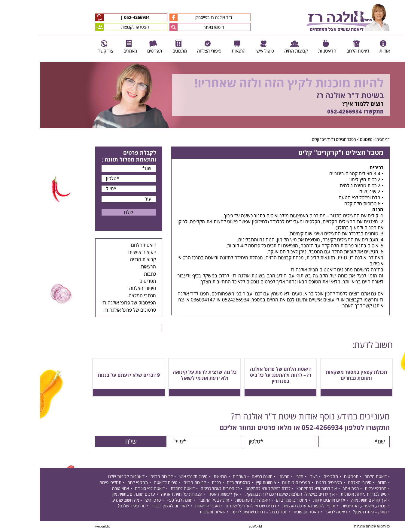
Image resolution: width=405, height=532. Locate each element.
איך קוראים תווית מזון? (329, 501)
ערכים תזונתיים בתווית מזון (93, 495)
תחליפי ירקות (336, 489)
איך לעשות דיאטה (184, 495)
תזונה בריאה (222, 477)
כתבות (110, 274)
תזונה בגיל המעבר (174, 501)
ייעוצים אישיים (102, 252)
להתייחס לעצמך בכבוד (130, 506)
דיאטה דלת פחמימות (213, 501)
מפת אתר (311, 489)
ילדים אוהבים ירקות (289, 501)
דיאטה (171, 258)
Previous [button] (397, 59)
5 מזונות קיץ (226, 483)
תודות (342, 483)
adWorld (215, 527)
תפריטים (108, 281)
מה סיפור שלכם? (92, 506)
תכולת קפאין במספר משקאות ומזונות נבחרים (316, 375)
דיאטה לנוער (296, 512)
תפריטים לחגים (289, 483)
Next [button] (401, 131)
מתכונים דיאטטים (296, 270)
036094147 (163, 300)
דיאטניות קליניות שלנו (86, 477)
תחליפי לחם (98, 483)
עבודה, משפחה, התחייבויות (324, 506)
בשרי (274, 477)
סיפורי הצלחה (103, 289)
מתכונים (326, 140)
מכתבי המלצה (102, 296)
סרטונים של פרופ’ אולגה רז (90, 310)
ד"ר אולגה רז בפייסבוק (161, 17)
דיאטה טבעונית (266, 512)
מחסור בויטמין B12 (251, 501)
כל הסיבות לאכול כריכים (180, 489)
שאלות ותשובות (173, 512)
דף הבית (343, 140)
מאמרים (199, 477)
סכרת (176, 483)
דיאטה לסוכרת (143, 489)
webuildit (63, 527)
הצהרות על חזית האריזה (142, 495)
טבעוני (244, 477)
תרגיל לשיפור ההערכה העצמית (269, 506)
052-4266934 (96, 18)
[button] (134, 27)
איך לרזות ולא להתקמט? (277, 489)
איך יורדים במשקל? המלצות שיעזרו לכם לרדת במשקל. (250, 495)
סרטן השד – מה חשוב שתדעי (96, 501)
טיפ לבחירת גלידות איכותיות (324, 495)
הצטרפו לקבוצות (82, 27)
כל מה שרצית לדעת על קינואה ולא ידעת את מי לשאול (165, 375)
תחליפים (291, 477)
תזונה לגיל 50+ (140, 501)
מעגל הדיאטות (167, 506)
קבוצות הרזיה (103, 260)
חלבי (260, 477)
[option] (202, 95)
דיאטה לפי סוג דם (110, 489)
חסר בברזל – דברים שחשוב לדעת (219, 512)
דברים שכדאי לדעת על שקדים (211, 506)
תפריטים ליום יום (256, 483)
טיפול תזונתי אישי (153, 477)
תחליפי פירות (70, 483)
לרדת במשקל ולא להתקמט (228, 489)
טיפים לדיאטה (126, 483)
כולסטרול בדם (198, 483)
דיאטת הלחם (104, 245)
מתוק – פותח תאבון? (330, 512)
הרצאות (108, 267)
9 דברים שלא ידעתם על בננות (89, 375)
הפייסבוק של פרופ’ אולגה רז (89, 303)
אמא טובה (81, 489)
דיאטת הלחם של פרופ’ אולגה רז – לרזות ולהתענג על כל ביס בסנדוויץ (241, 375)
